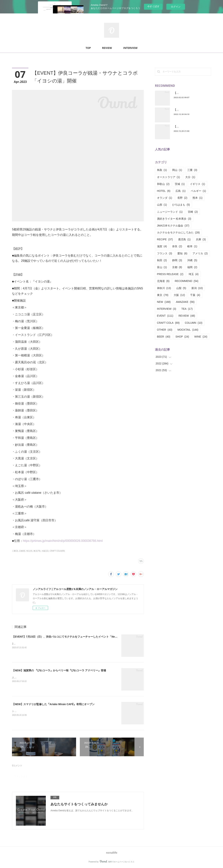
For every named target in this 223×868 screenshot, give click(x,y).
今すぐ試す (153, 6)
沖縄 (192, 260)
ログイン (176, 7)
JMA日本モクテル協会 (173, 226)
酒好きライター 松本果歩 (174, 219)
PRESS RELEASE (170, 274)
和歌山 (163, 184)
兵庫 (201, 239)
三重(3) (15, 551)
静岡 (177, 260)
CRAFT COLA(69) (57, 551)
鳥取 (162, 170)
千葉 (195, 295)
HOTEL (164, 191)
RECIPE (165, 239)
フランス (165, 253)
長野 (182, 198)
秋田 (162, 260)
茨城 (180, 184)
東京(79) (37, 551)
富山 (162, 267)
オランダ (165, 198)
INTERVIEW (130, 48)
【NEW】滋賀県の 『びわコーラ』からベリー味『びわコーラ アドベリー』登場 (59, 670)
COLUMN (194, 323)
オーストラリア (169, 177)
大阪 (179, 295)
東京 (163, 295)
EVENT (165, 316)
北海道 (163, 281)
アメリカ (200, 253)
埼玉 (194, 274)
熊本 (197, 198)
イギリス (197, 184)
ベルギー (198, 191)
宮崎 (193, 212)
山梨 (181, 288)
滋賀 (162, 246)
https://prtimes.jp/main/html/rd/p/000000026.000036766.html (63, 541)
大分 (190, 177)
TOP (88, 48)
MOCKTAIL (188, 330)
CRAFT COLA (168, 323)
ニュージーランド (170, 212)
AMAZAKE (185, 302)
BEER (164, 337)
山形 (162, 205)
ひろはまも (181, 205)
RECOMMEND (187, 281)
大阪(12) (45, 551)
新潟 (197, 288)
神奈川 (164, 288)
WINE (201, 337)
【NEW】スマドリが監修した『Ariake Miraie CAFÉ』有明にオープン (53, 704)
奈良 (177, 246)
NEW (164, 302)
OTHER (165, 330)
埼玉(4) (29, 551)
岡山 (177, 170)
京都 (177, 267)
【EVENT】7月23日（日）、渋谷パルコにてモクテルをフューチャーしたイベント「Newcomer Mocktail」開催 (78, 637)
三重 (192, 170)
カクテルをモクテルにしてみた (178, 232)
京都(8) (22, 551)
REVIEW (107, 48)
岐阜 (192, 246)
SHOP (182, 337)
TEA (187, 309)
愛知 (182, 253)
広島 (180, 191)
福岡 (192, 267)
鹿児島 (184, 239)
